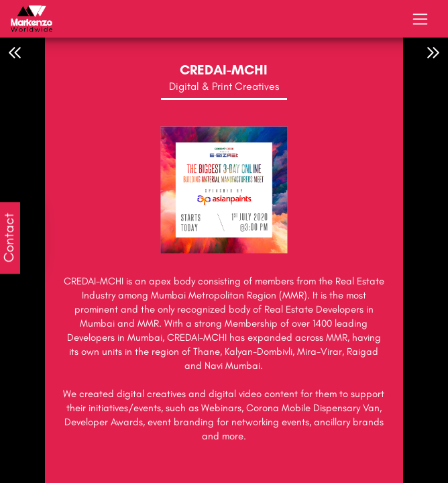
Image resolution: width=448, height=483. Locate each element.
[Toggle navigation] (420, 19)
